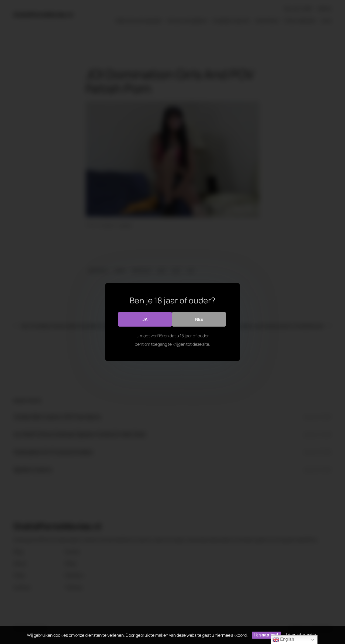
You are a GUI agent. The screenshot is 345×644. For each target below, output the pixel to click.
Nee (199, 319)
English (283, 640)
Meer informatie (301, 635)
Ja (145, 319)
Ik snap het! (266, 635)
